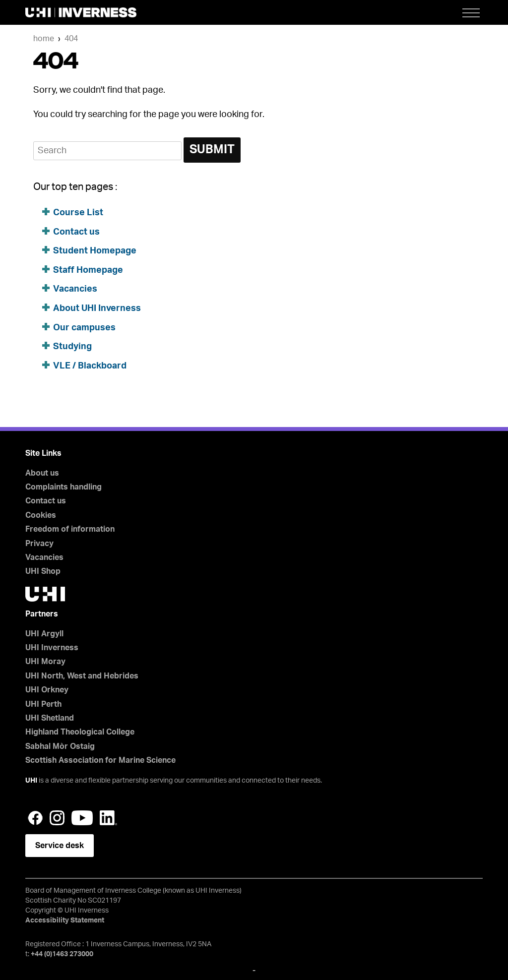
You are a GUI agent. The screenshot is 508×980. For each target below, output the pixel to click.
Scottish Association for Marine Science (100, 760)
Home (44, 39)
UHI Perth (43, 704)
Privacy (39, 544)
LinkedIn (108, 818)
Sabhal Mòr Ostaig (60, 746)
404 (71, 39)
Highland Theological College (80, 732)
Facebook (35, 818)
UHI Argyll (44, 634)
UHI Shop (43, 571)
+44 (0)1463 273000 (62, 954)
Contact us (76, 232)
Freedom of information (70, 529)
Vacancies (75, 289)
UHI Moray (45, 662)
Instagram (57, 818)
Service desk (60, 846)
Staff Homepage (88, 270)
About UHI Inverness (97, 308)
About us (42, 473)
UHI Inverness (52, 648)
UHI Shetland (50, 718)
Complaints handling (63, 487)
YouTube (82, 818)
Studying (72, 347)
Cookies (41, 515)
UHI (31, 781)
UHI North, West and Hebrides (82, 676)
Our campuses (84, 328)
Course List (78, 213)
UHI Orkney (47, 690)
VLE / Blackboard (90, 366)
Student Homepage (95, 251)
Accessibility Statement (65, 920)
